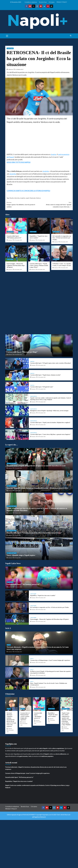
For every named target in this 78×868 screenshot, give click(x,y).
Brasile (12, 198)
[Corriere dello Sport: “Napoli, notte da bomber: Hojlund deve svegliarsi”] (17, 423)
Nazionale (33, 198)
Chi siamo (52, 2)
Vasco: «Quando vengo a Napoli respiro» (21, 555)
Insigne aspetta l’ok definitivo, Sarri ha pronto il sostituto (23, 204)
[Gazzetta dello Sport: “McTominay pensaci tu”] (16, 226)
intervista (17, 198)
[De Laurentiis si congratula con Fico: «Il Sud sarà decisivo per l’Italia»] (62, 226)
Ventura (38, 198)
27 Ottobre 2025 (17, 491)
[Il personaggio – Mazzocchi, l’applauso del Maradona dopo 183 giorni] (16, 253)
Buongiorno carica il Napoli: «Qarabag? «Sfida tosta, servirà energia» (49, 411)
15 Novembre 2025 (18, 468)
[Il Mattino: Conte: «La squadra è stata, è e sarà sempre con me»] (62, 253)
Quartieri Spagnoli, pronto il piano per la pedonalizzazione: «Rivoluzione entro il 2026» (37, 488)
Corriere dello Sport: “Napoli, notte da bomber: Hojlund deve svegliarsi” (50, 423)
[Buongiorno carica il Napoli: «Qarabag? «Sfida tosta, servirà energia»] (17, 411)
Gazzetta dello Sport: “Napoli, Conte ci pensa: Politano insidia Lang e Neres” (39, 265)
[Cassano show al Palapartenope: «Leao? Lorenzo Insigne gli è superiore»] (17, 661)
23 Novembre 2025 (64, 268)
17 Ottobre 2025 (17, 513)
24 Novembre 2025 (64, 242)
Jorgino (54, 154)
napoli (28, 198)
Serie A (9, 645)
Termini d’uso (43, 2)
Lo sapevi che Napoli (12, 463)
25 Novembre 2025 (18, 240)
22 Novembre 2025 (42, 389)
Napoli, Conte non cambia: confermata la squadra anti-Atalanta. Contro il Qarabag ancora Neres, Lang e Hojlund (37, 786)
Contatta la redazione (31, 2)
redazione (11, 69)
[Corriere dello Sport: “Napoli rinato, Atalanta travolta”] (17, 375)
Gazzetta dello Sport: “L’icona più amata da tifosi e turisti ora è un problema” (34, 533)
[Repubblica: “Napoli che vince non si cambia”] (39, 226)
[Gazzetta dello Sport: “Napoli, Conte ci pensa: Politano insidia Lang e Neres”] (39, 253)
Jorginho (46, 171)
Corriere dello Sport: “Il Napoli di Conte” (42, 387)
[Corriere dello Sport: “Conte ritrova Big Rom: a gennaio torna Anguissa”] (17, 435)
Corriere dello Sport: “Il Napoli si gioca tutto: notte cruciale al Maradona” (51, 363)
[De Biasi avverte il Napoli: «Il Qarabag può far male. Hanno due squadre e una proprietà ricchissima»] (17, 672)
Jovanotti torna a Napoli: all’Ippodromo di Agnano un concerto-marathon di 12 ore (36, 466)
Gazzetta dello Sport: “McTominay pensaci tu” (23, 584)
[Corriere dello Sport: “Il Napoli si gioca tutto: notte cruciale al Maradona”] (17, 363)
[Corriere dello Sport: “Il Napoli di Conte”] (17, 387)
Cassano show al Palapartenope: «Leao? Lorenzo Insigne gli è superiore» (50, 660)
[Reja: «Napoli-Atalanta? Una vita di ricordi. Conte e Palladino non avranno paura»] (17, 684)
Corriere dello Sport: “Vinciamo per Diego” (22, 352)
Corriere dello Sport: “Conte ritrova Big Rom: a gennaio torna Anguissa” (50, 434)
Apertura (9, 350)
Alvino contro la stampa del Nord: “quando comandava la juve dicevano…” (55, 204)
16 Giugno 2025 (17, 558)
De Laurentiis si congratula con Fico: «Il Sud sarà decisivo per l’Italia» (62, 238)
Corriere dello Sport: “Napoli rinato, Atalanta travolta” (45, 375)
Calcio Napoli (10, 48)
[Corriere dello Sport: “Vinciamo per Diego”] (39, 345)
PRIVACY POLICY (62, 2)
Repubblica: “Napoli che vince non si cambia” (43, 596)
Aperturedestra (34, 396)
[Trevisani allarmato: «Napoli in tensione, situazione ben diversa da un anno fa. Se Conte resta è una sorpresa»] (11, 704)
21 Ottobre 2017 (19, 69)
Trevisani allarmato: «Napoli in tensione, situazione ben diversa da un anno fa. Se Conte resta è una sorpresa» (11, 720)
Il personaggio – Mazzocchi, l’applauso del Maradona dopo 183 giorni (16, 265)
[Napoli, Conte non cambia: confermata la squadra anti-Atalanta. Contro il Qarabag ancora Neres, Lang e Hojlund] (17, 399)
